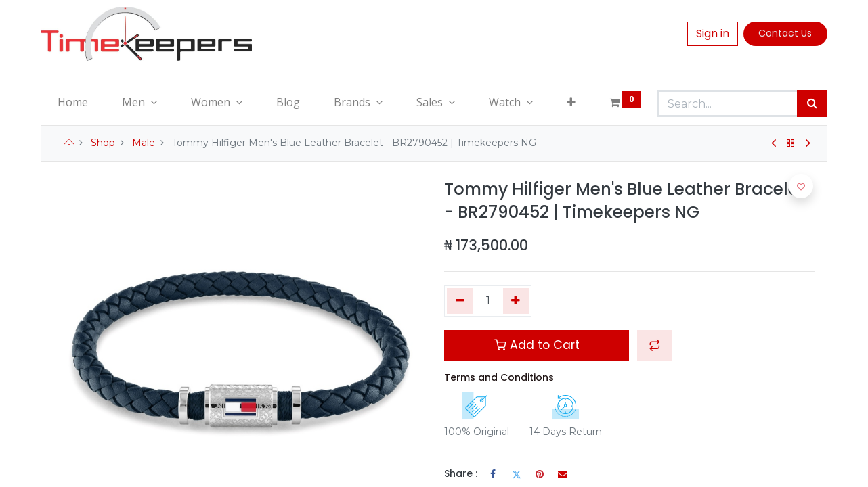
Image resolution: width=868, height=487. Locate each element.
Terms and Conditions (499, 377)
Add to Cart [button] (537, 345)
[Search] (812, 103)
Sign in (713, 33)
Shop (103, 143)
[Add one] (516, 301)
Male (144, 143)
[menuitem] (73, 102)
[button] (571, 102)
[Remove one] (460, 301)
